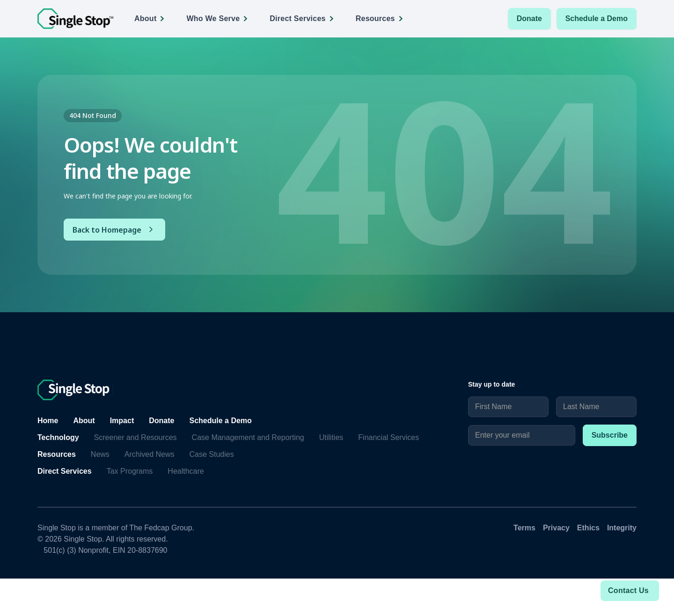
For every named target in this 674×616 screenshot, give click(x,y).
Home (48, 421)
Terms (524, 528)
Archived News (150, 454)
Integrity (622, 528)
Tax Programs (130, 471)
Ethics (588, 528)
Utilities (331, 437)
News (100, 454)
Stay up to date (491, 384)
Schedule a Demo (597, 18)
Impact (122, 421)
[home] (75, 19)
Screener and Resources (136, 437)
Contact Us (628, 590)
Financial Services (388, 437)
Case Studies (212, 454)
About (84, 421)
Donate (529, 18)
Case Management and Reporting (248, 437)
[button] (152, 19)
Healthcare (186, 471)
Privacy (556, 528)
